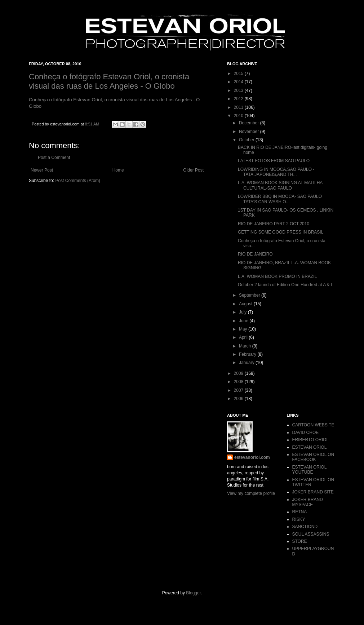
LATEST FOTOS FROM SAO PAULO (274, 161)
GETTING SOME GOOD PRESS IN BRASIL (281, 232)
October (247, 140)
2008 (239, 382)
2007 (239, 390)
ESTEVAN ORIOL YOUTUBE (309, 470)
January (247, 363)
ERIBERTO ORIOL (311, 440)
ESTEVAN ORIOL (310, 447)
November (250, 132)
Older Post (193, 170)
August (246, 304)
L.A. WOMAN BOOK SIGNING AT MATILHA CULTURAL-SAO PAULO (280, 185)
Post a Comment (54, 158)
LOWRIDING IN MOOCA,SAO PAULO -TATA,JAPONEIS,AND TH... (276, 172)
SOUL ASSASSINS (311, 534)
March (246, 346)
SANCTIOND (305, 527)
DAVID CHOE (306, 433)
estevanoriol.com (252, 457)
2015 (239, 74)
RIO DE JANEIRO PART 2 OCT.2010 (274, 224)
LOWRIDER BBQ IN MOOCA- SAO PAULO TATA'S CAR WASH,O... (280, 199)
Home (118, 170)
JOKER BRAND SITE (313, 492)
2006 (239, 399)
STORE (300, 541)
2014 (239, 82)
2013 (239, 90)
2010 (239, 116)
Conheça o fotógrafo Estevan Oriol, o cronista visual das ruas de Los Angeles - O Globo (109, 81)
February (248, 354)
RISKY (299, 519)
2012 (239, 99)
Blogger (193, 593)
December (250, 123)
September (250, 295)
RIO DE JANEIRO (255, 254)
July (243, 312)
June (244, 321)
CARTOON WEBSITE (313, 425)
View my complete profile (251, 493)
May (244, 329)
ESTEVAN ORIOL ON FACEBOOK (313, 457)
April (244, 337)
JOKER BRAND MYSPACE (308, 502)
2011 (239, 107)
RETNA (300, 512)
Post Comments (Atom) (78, 181)
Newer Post (42, 170)
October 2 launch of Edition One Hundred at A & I (285, 285)
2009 (239, 373)
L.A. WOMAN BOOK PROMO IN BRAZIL (277, 276)
